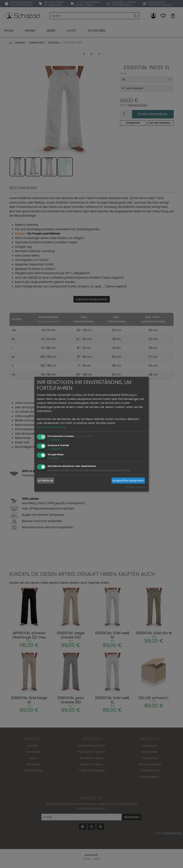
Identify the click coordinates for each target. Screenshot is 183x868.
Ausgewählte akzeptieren (128, 480)
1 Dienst (53, 458)
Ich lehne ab (46, 480)
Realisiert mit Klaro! (135, 487)
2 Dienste (54, 449)
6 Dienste (54, 440)
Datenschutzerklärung (51, 427)
